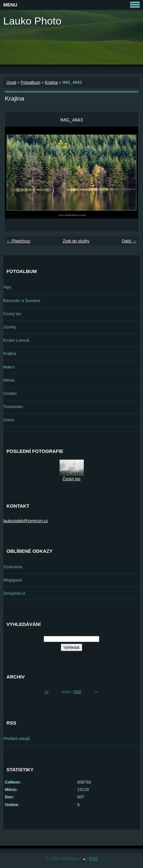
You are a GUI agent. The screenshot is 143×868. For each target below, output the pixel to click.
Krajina (51, 82)
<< (47, 692)
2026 (77, 692)
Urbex (9, 420)
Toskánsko (13, 407)
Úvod (11, 82)
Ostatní (10, 393)
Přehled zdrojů (17, 739)
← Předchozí (18, 241)
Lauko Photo (32, 21)
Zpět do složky (76, 241)
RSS (93, 858)
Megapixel (13, 580)
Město (9, 380)
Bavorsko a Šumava (22, 301)
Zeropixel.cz (14, 593)
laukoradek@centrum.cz (26, 521)
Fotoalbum (30, 82)
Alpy (7, 287)
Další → (129, 241)
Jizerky (10, 327)
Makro (9, 367)
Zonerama (13, 567)
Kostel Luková (16, 340)
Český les (12, 314)
